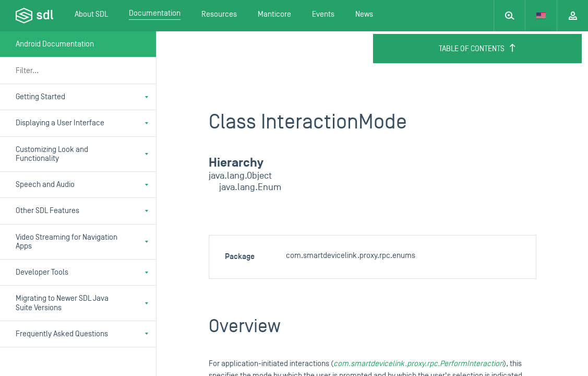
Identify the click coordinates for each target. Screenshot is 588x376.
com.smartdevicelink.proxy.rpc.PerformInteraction (418, 364)
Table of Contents (478, 49)
